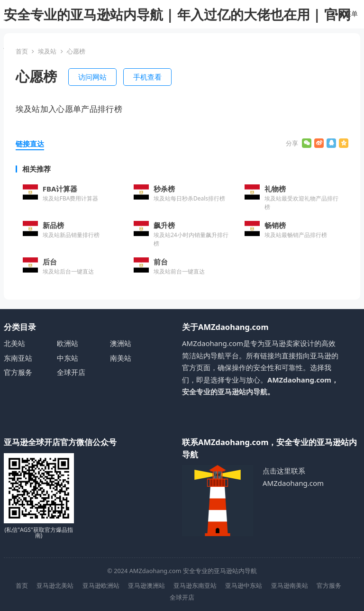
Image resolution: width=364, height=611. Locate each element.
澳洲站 (121, 343)
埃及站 (47, 51)
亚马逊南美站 (290, 585)
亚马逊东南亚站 (195, 585)
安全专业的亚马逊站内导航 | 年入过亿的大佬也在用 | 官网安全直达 (177, 28)
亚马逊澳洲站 (146, 585)
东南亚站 (18, 358)
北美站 (14, 343)
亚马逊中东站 (244, 585)
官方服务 (18, 372)
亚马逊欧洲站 (101, 585)
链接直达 (30, 144)
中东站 (68, 358)
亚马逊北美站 (55, 585)
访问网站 (92, 77)
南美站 (121, 358)
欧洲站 (68, 343)
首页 (22, 51)
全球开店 (71, 372)
